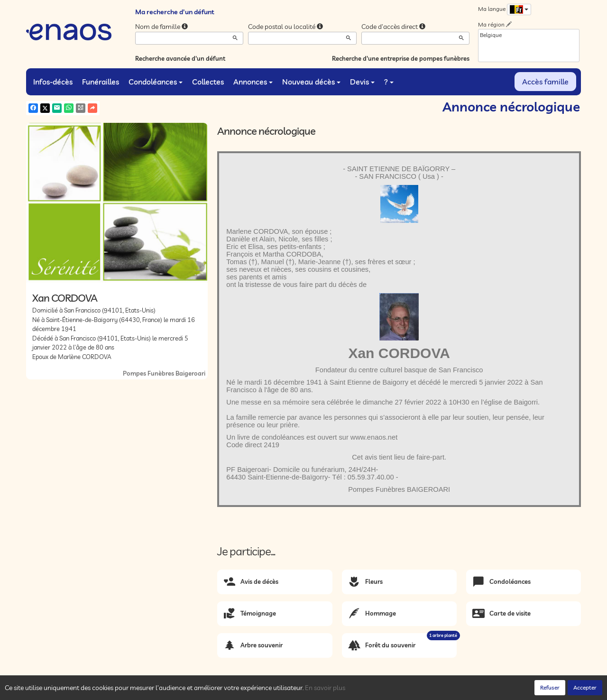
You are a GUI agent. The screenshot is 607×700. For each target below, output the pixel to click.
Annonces (253, 82)
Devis (362, 82)
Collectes (208, 82)
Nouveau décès (311, 82)
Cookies (156, 691)
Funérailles (101, 82)
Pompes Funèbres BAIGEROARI (399, 489)
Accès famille (545, 82)
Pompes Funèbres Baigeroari (164, 373)
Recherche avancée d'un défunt (180, 58)
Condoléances (156, 82)
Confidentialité (121, 691)
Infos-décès (53, 82)
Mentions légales (195, 691)
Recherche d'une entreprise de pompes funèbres (401, 58)
